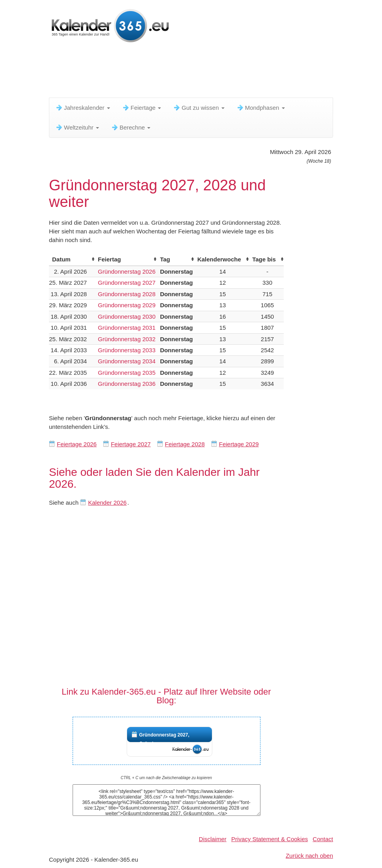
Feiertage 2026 (77, 444)
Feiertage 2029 (239, 444)
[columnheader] (72, 259)
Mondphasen (261, 108)
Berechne (131, 127)
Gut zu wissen (198, 108)
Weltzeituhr (77, 127)
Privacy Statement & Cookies (270, 839)
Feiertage (142, 108)
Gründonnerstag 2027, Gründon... (164, 739)
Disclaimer (213, 839)
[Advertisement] (193, 73)
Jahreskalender (83, 108)
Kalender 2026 (107, 503)
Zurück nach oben (309, 856)
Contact (323, 839)
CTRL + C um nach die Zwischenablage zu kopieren (166, 778)
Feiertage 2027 (131, 444)
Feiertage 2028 (185, 444)
